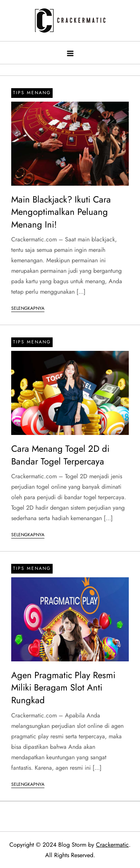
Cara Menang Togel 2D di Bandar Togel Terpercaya (60, 455)
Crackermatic (112, 845)
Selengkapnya (28, 308)
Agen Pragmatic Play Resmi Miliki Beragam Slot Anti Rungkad (63, 688)
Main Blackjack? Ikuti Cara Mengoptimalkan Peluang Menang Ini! (61, 212)
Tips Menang (32, 93)
